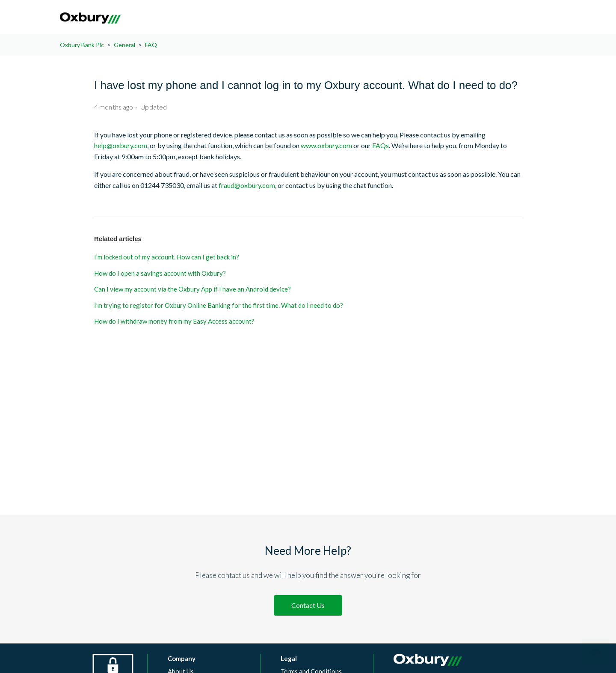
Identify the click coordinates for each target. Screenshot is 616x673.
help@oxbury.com (121, 145)
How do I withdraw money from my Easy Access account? (174, 321)
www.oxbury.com (326, 145)
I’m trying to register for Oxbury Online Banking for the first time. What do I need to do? (219, 305)
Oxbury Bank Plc (82, 45)
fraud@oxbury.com (247, 185)
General (124, 45)
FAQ (151, 45)
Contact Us (308, 605)
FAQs (381, 145)
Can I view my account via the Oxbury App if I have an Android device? (192, 289)
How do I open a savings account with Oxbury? (160, 273)
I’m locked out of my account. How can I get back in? (167, 257)
